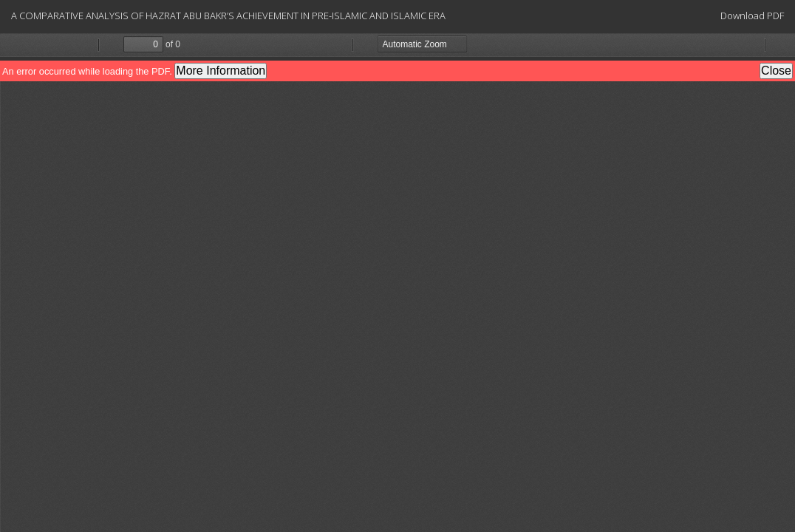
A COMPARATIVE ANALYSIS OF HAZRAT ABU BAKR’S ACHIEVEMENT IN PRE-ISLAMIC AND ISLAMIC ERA (228, 16)
